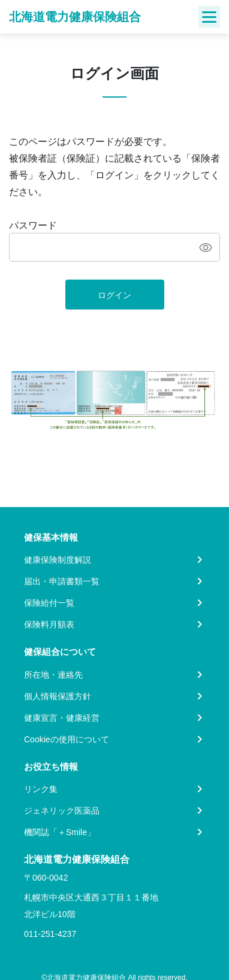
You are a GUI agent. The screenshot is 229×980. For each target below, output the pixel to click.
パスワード (33, 225)
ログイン (115, 295)
